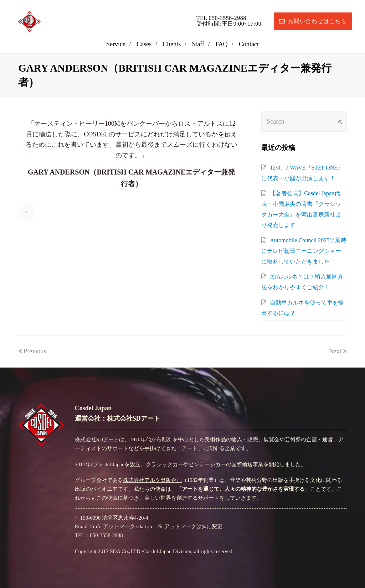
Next (338, 351)
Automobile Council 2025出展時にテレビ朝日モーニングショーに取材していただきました (304, 251)
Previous (32, 351)
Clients (172, 44)
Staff (198, 44)
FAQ (222, 44)
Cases (144, 44)
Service (116, 44)
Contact (249, 44)
